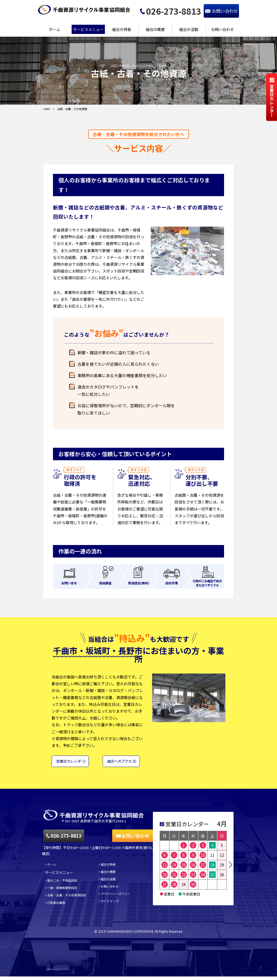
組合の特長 (122, 29)
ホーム (55, 29)
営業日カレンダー (72, 763)
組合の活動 (189, 29)
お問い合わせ (222, 29)
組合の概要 (155, 29)
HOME (47, 109)
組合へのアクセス (119, 763)
